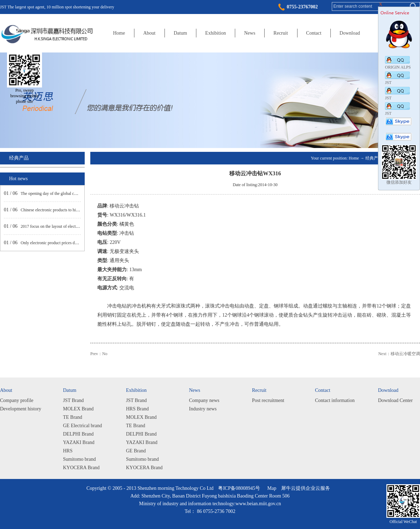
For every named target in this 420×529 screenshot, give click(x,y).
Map (271, 488)
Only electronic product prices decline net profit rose (65, 243)
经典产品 (374, 158)
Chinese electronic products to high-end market (61, 210)
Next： (399, 354)
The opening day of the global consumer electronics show (69, 193)
